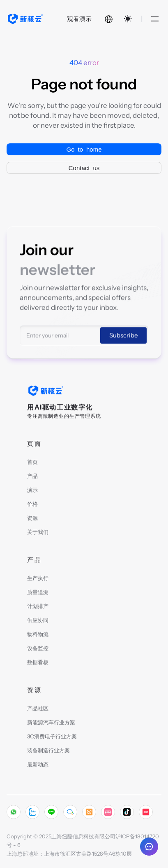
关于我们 (38, 533)
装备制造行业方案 (48, 751)
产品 (32, 477)
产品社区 (38, 709)
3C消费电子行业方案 (52, 737)
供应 (32, 621)
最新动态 (38, 765)
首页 (32, 463)
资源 (32, 519)
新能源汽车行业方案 (51, 723)
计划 (32, 607)
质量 (32, 593)
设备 (32, 649)
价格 (32, 505)
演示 (32, 491)
